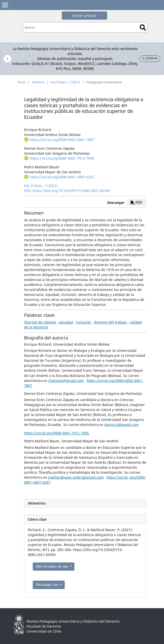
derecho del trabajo (110, 322)
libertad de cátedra (40, 322)
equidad (66, 322)
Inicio (22, 82)
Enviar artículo (84, 16)
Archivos (38, 82)
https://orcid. (117, 477)
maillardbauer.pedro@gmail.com (76, 477)
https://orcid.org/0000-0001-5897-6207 (62, 177)
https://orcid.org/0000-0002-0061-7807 (62, 140)
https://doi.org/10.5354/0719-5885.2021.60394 (71, 191)
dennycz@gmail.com (121, 425)
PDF (137, 202)
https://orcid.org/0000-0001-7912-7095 (62, 158)
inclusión (83, 322)
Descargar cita (47, 585)
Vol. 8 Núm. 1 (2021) (65, 82)
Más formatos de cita (52, 566)
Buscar (143, 27)
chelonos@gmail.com (66, 381)
